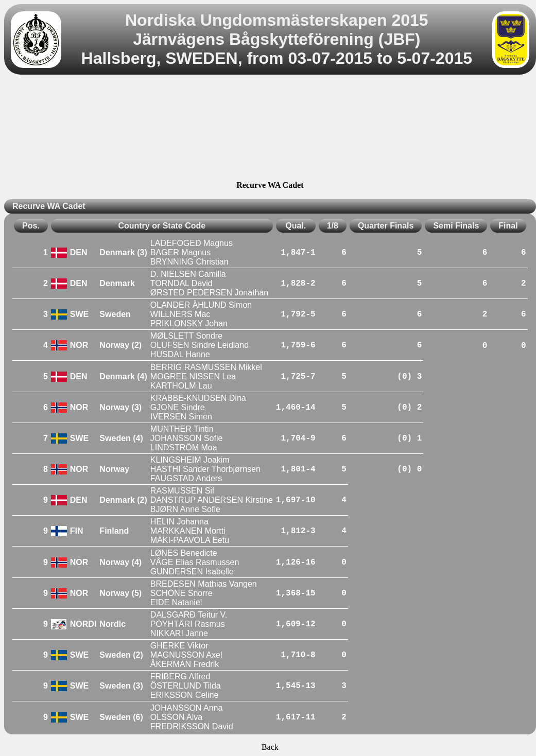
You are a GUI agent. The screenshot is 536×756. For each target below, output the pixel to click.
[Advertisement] (270, 129)
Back (270, 747)
